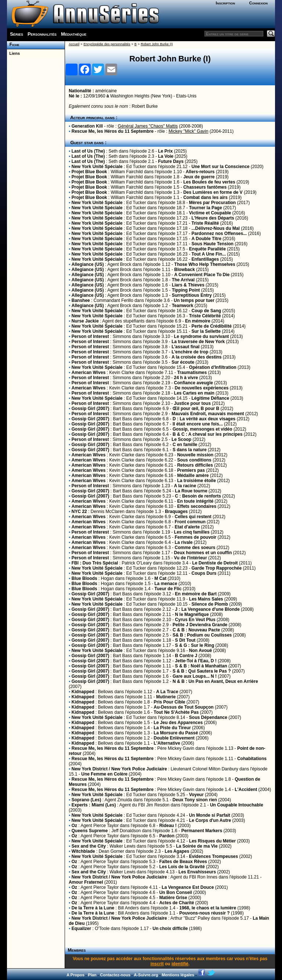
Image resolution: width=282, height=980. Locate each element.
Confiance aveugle (194, 383)
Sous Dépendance (208, 717)
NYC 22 (79, 512)
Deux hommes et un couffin (203, 553)
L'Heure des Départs (213, 218)
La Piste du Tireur (172, 728)
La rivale (184, 542)
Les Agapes (177, 851)
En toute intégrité (196, 501)
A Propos (75, 975)
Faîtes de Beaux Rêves (183, 862)
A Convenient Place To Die (202, 275)
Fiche (13, 44)
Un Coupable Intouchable (237, 805)
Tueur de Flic (168, 589)
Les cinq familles (192, 532)
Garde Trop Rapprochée (216, 568)
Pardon (167, 836)
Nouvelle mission (196, 455)
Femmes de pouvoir (196, 537)
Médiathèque (74, 34)
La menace (166, 584)
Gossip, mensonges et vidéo (203, 429)
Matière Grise (173, 898)
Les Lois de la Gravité (182, 867)
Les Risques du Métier (212, 841)
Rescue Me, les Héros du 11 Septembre (113, 131)
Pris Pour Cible (170, 702)
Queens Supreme (90, 831)
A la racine (185, 486)
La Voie (166, 156)
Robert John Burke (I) (157, 44)
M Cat (161, 578)
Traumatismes (192, 373)
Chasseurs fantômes (205, 187)
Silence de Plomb (209, 604)
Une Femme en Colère (104, 774)
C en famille (185, 445)
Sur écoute (183, 362)
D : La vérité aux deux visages (204, 419)
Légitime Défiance (210, 398)
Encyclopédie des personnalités (107, 44)
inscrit (157, 964)
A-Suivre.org (146, 975)
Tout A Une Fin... (209, 254)
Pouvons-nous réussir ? (204, 913)
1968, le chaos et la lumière (208, 908)
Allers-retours (200, 172)
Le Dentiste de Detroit (215, 563)
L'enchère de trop (190, 352)
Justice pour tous (192, 403)
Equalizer (81, 929)
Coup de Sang (206, 311)
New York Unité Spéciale (97, 167)
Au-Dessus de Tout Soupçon (184, 707)
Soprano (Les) (86, 800)
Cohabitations (252, 759)
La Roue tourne (191, 491)
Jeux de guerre (199, 177)
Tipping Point (186, 290)
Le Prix (166, 151)
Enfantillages (205, 259)
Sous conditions (194, 460)
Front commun (190, 522)
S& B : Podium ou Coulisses (202, 635)
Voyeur (196, 795)
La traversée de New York (198, 342)
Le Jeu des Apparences (178, 723)
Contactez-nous (115, 975)
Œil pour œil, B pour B (196, 409)
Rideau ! (168, 826)
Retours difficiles (195, 465)
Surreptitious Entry (192, 295)
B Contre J (187, 656)
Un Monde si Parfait (210, 815)
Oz (74, 826)
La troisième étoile (196, 481)
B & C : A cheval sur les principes (208, 434)
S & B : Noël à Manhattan (202, 666)
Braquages (176, 512)
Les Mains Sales (206, 599)
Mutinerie (166, 697)
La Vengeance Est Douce (188, 887)
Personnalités (42, 34)
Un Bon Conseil (176, 892)
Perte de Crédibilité (211, 326)
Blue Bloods (84, 578)
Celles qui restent (193, 517)
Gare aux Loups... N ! (195, 676)
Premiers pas (191, 470)
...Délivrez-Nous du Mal (215, 228)
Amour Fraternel (86, 882)
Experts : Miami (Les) (94, 805)
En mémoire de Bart (196, 594)
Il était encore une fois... (198, 424)
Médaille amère (193, 475)
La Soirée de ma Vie (197, 846)
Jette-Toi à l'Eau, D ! (197, 661)
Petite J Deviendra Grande (200, 625)
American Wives (89, 373)
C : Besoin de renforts (198, 496)
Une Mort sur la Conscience (220, 167)
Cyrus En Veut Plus (195, 620)
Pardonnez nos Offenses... (219, 234)
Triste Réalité (205, 223)
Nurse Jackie (85, 321)
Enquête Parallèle (207, 249)
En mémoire (198, 321)
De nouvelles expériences (202, 388)
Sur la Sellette (206, 331)
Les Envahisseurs (197, 872)
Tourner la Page (206, 208)
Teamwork (182, 306)
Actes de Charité (177, 903)
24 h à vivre (186, 378)
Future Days (171, 161)
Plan (92, 975)
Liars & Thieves (188, 285)
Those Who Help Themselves (205, 264)
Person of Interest (90, 336)
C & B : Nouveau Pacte (196, 630)
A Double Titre (206, 239)
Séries (17, 34)
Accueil (74, 44)
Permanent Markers (202, 831)
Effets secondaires (197, 506)
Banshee (81, 300)
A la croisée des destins (196, 357)
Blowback (185, 270)
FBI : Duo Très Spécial (95, 563)
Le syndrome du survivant (201, 336)
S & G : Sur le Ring (195, 645)
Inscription (225, 3)
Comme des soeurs (195, 548)
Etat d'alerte (187, 527)
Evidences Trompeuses (214, 856)
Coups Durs (204, 573)
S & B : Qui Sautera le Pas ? (202, 671)
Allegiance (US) (88, 264)
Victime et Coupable (210, 213)
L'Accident (246, 790)
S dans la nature (190, 450)
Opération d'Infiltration (213, 367)
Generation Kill (87, 126)
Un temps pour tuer (194, 300)
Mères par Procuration (212, 203)
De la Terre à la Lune (93, 908)
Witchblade (83, 851)
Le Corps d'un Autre (210, 820)
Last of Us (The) (88, 151)
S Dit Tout (185, 640)
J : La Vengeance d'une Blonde (207, 609)
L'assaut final (185, 347)
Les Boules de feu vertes (209, 182)
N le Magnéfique (192, 614)
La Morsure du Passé (176, 733)
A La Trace (167, 692)
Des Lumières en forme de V (213, 192)
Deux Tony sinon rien (195, 800)
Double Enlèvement (174, 738)
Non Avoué (200, 651)
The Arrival (183, 280)
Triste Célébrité (205, 316)
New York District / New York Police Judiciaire (119, 769)
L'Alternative (167, 743)
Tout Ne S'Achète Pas (176, 712)
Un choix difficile (170, 929)
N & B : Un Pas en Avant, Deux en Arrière (215, 681)
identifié (180, 964)
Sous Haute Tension (212, 244)
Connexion (258, 3)
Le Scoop (181, 439)
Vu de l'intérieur (191, 558)
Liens (13, 53)
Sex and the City (89, 846)
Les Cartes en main (194, 393)
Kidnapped (83, 692)
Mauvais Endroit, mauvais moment (208, 414)
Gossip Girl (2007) (91, 409)
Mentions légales (178, 975)
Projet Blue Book (89, 172)
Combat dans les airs (205, 197)
